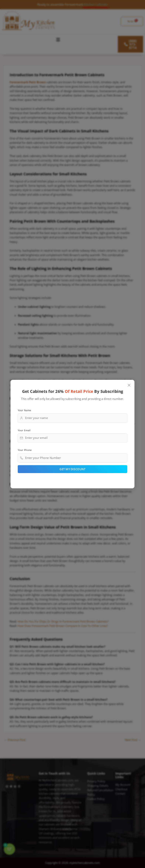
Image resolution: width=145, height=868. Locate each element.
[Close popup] (129, 385)
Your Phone (25, 450)
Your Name (24, 410)
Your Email (24, 430)
